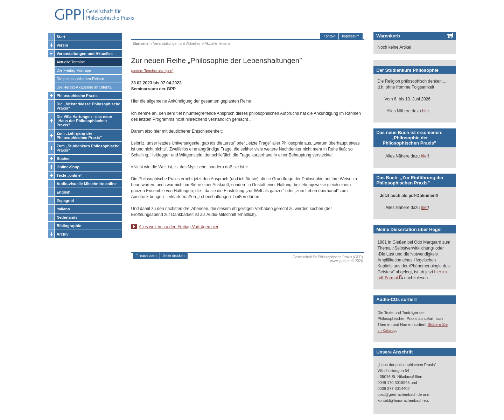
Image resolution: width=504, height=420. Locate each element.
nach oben (149, 256)
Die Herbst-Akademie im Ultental (85, 87)
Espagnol (65, 201)
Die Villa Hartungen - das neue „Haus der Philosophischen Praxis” (84, 121)
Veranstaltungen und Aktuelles (85, 54)
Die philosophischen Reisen (80, 79)
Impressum (351, 36)
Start (61, 37)
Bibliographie (69, 226)
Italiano (64, 209)
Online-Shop (68, 167)
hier (425, 111)
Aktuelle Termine (71, 62)
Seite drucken (174, 256)
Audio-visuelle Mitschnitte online (87, 184)
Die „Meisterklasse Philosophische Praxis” (89, 106)
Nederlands (67, 217)
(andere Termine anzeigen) (152, 71)
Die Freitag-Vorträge (74, 70)
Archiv (63, 234)
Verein (62, 45)
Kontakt (329, 36)
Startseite (141, 44)
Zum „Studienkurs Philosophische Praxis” (88, 148)
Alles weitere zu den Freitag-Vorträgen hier (179, 227)
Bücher (63, 159)
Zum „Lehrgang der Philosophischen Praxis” (79, 135)
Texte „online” (70, 175)
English (64, 192)
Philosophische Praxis (77, 96)
